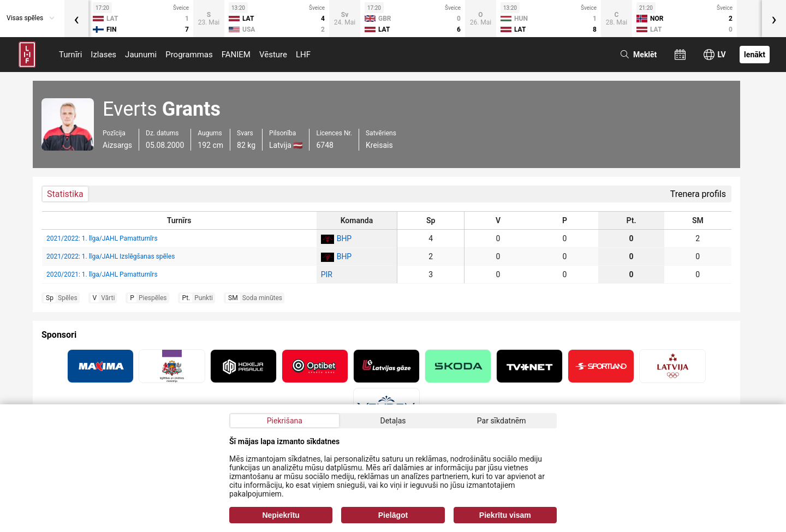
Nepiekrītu (281, 515)
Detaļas (393, 421)
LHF (303, 55)
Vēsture (273, 55)
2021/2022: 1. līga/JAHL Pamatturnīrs (102, 238)
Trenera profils (698, 194)
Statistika (65, 194)
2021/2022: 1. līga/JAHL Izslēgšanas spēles (111, 256)
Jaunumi (141, 55)
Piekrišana (285, 421)
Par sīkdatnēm (502, 421)
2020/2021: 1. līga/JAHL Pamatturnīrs (102, 274)
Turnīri (70, 55)
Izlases (103, 55)
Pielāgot (393, 515)
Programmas (189, 55)
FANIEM (236, 55)
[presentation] (76, 19)
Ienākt (755, 55)
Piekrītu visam (505, 515)
